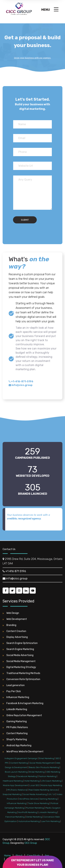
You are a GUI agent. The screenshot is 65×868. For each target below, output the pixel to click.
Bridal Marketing (37, 772)
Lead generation (14, 685)
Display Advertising (15, 637)
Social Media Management (19, 661)
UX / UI (52, 794)
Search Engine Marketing (18, 649)
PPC (7, 763)
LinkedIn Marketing (15, 709)
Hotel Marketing (32, 781)
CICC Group (31, 843)
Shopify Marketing (15, 740)
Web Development (15, 619)
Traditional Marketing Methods (21, 673)
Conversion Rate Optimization (21, 679)
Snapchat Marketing (12, 794)
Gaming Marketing (15, 722)
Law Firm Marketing (51, 821)
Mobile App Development (15, 785)
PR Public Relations (15, 727)
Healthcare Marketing (13, 781)
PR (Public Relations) (17, 790)
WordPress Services (29, 799)
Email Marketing (47, 758)
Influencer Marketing (16, 697)
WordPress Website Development (23, 752)
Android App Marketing (17, 746)
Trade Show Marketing (38, 803)
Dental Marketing (34, 817)
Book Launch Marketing (16, 772)
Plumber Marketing (35, 808)
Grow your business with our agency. (32, 58)
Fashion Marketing (47, 776)
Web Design (11, 613)
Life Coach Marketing (51, 781)
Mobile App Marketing (51, 785)
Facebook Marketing (27, 776)
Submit (25, 220)
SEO (58, 758)
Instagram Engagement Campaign (21, 758)
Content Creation (14, 631)
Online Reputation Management (22, 715)
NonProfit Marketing (28, 812)
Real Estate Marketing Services (43, 790)
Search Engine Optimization (20, 643)
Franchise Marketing (15, 817)
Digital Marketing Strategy (19, 667)
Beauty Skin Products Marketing (44, 767)
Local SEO (34, 785)
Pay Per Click (12, 691)
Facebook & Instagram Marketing (23, 703)
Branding (9, 625)
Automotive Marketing (29, 821)
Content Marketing (15, 733)
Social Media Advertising (18, 655)
